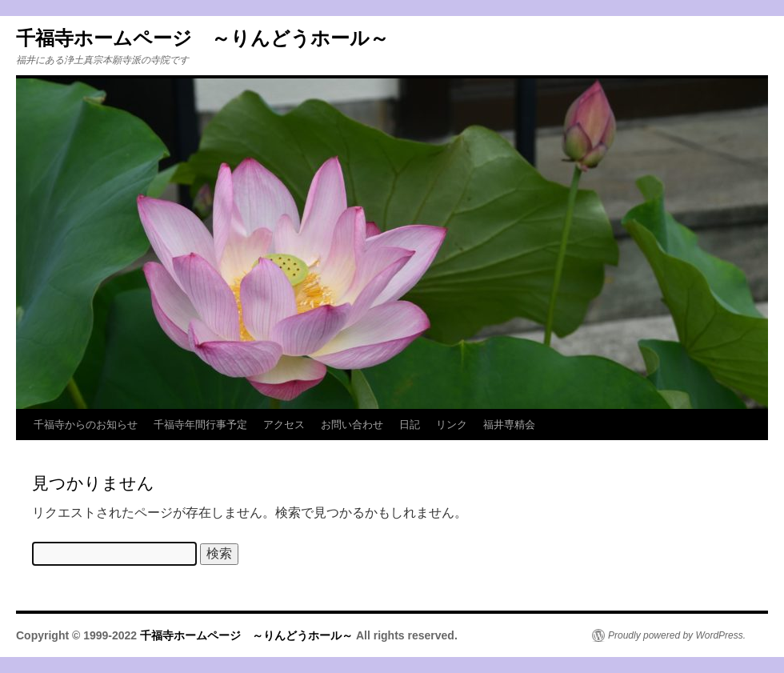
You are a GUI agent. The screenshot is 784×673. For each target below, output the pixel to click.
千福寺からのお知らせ (86, 425)
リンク (452, 425)
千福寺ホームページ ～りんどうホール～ (202, 38)
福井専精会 (509, 425)
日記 (410, 425)
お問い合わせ (352, 425)
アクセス (284, 425)
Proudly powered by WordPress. (677, 635)
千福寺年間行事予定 (200, 425)
